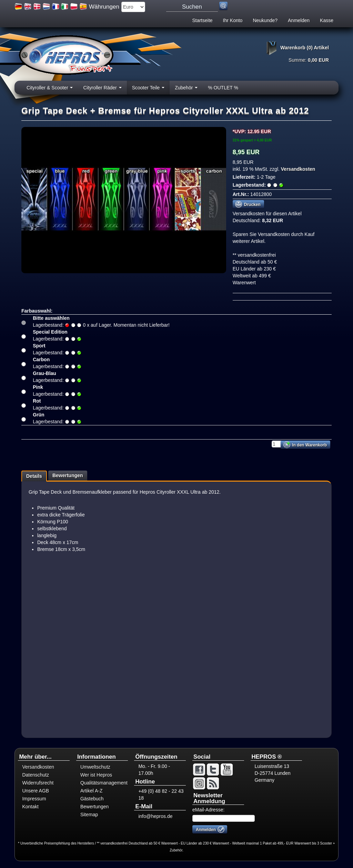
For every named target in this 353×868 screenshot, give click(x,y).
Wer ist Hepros (96, 775)
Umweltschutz (95, 767)
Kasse (327, 20)
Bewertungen (68, 475)
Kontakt (30, 807)
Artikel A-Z (92, 791)
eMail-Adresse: (208, 810)
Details (34, 476)
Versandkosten (297, 169)
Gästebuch (92, 799)
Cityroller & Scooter (50, 90)
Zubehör (186, 90)
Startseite (202, 20)
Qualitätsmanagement (104, 783)
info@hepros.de (155, 816)
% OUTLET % (223, 88)
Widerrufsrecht (38, 783)
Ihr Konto (233, 20)
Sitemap (89, 815)
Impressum (34, 799)
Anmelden (299, 20)
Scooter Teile (148, 90)
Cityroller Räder (102, 90)
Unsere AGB (36, 791)
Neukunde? (265, 20)
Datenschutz (36, 775)
